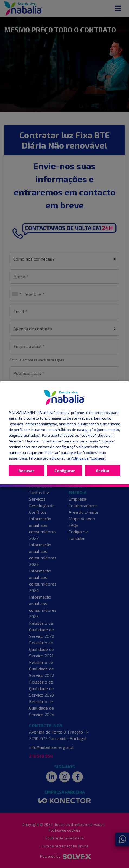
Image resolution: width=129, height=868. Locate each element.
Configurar (65, 470)
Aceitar (103, 470)
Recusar (26, 470)
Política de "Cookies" (88, 458)
